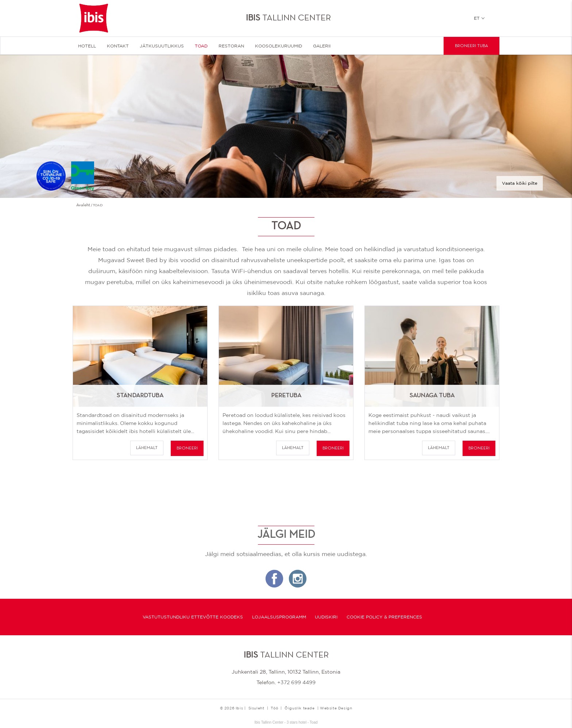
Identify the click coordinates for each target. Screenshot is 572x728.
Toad (201, 46)
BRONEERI (187, 448)
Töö (274, 708)
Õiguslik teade (299, 708)
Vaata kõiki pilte (520, 183)
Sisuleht (256, 708)
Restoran (231, 46)
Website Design (336, 708)
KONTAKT (118, 46)
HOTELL (87, 46)
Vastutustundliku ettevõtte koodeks (193, 617)
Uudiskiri (326, 617)
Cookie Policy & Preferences (384, 617)
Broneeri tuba (471, 46)
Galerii (322, 46)
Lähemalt (147, 448)
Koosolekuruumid (279, 46)
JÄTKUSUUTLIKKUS (162, 46)
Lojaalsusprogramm (279, 617)
